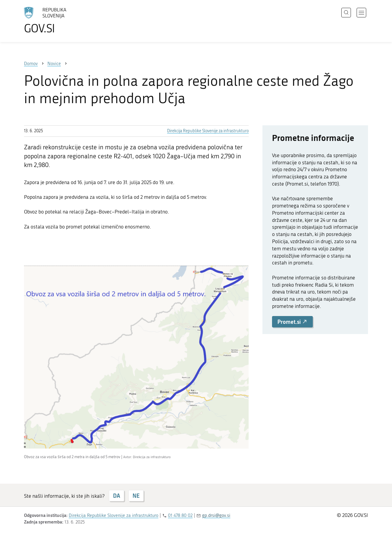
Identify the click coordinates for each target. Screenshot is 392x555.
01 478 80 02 (180, 515)
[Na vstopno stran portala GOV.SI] (62, 20)
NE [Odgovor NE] (136, 496)
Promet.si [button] (292, 322)
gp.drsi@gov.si (216, 515)
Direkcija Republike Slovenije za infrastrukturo (208, 131)
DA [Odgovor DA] (117, 496)
